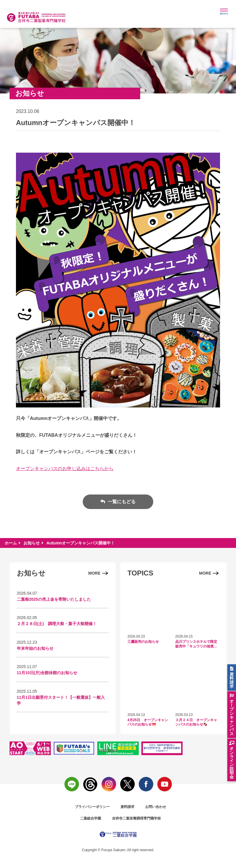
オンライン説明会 (232, 763)
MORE (94, 573)
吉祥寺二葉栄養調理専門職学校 (136, 818)
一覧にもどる (121, 502)
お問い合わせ (156, 807)
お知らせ (32, 543)
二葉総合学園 (91, 818)
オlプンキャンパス (232, 717)
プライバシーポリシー (92, 807)
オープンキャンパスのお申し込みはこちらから (65, 469)
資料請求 (127, 807)
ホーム (11, 543)
